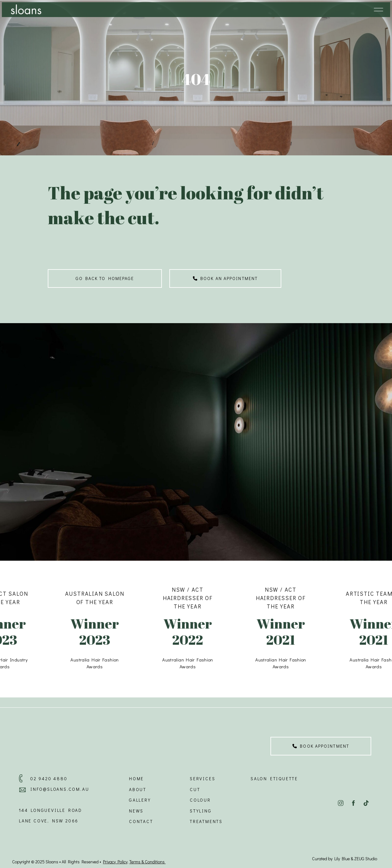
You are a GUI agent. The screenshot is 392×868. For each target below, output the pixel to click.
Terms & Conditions (147, 862)
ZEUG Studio (366, 859)
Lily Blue (342, 859)
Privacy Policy (115, 862)
